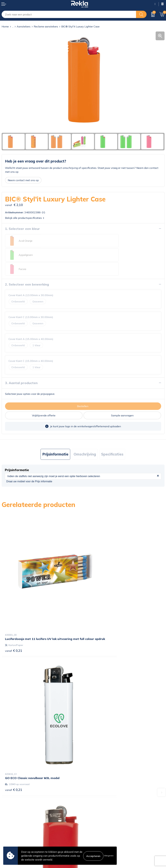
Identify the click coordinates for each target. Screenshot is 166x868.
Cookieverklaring (95, 819)
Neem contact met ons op (23, 180)
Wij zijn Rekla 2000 (96, 787)
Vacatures (90, 781)
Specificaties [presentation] (112, 440)
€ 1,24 (95, 716)
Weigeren (109, 856)
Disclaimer (91, 829)
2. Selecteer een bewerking (27, 270)
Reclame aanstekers (46, 26)
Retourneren (9, 834)
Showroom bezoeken (97, 802)
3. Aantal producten (21, 369)
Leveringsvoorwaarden (98, 834)
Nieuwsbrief (92, 792)
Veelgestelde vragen (97, 797)
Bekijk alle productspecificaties (25, 218)
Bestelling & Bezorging (15, 824)
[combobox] (69, 14)
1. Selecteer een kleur (22, 229)
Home (5, 26)
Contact (6, 819)
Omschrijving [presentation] (85, 440)
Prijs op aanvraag (18, 716)
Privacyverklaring (95, 824)
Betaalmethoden (12, 829)
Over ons (90, 776)
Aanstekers (24, 26)
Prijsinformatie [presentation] (55, 440)
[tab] (55, 440)
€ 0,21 (14, 607)
